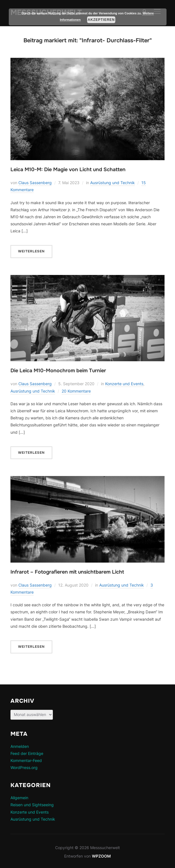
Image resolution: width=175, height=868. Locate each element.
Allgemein (19, 798)
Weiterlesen (31, 251)
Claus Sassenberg (35, 183)
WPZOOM (101, 856)
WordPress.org (24, 767)
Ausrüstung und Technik (113, 183)
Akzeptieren (101, 20)
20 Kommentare (76, 391)
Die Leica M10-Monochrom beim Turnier (58, 371)
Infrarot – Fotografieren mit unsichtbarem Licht (67, 572)
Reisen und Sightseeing (32, 805)
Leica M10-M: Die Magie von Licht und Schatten (68, 169)
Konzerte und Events (124, 384)
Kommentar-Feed (26, 760)
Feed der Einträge (27, 753)
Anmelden (20, 746)
